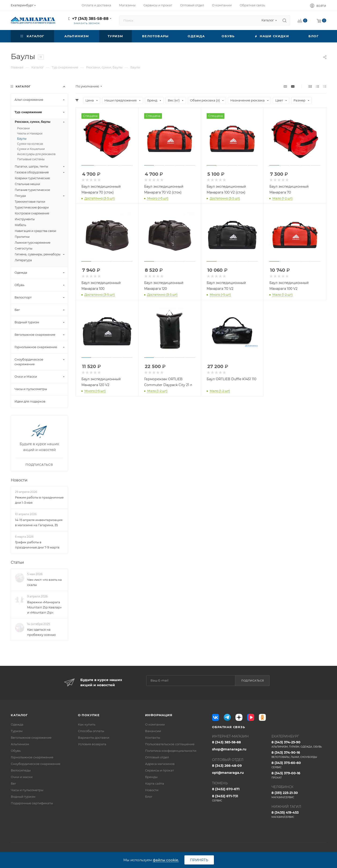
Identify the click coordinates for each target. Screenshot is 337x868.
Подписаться (253, 681)
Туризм (17, 731)
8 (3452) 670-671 (226, 789)
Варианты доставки (94, 738)
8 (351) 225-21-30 (299, 795)
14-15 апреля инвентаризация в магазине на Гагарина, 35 (39, 522)
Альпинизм (20, 744)
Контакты (153, 738)
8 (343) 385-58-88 (226, 742)
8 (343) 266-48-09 (227, 766)
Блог (149, 797)
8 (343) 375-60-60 (299, 765)
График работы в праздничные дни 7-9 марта (37, 545)
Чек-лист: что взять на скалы (44, 582)
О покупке (89, 715)
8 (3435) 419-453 (299, 815)
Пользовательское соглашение (170, 744)
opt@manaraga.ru (228, 773)
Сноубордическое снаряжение (36, 764)
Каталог (19, 715)
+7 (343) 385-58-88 (90, 19)
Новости (19, 480)
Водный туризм (23, 797)
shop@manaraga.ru (229, 749)
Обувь (16, 751)
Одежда (17, 724)
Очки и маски (22, 777)
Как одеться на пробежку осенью (41, 632)
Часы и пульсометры (27, 790)
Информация (159, 715)
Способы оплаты (91, 731)
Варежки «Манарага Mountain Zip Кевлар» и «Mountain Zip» (44, 607)
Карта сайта (155, 783)
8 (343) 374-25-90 (299, 744)
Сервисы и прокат (159, 770)
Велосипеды (21, 770)
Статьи (17, 562)
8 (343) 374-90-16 (299, 755)
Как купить (87, 724)
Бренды (151, 777)
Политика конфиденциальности (171, 751)
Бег (13, 783)
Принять (199, 860)
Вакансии (153, 731)
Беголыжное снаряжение (31, 738)
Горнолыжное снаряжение (32, 757)
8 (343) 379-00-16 (299, 775)
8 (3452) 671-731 (239, 798)
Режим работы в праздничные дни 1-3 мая (39, 500)
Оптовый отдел (157, 757)
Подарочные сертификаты (32, 803)
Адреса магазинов (160, 764)
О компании (155, 724)
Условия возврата (92, 744)
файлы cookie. (166, 860)
